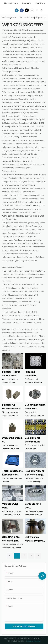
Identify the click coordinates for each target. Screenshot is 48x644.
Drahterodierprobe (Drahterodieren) (12, 440)
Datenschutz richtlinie (17, 641)
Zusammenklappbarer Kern (35, 407)
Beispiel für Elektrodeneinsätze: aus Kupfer (12, 407)
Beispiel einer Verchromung (33, 440)
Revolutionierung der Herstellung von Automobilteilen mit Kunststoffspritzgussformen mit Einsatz (35, 473)
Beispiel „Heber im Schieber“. (11, 374)
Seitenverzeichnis (33, 641)
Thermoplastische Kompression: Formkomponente (12, 473)
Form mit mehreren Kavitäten (30, 374)
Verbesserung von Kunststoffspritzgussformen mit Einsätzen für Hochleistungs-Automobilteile (35, 506)
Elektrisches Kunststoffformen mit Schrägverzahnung (35, 539)
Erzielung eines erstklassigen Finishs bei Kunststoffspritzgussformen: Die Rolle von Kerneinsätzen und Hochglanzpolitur (12, 539)
